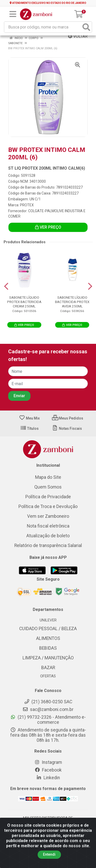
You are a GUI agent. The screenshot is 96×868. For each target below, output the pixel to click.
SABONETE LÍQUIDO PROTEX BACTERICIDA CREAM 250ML (24, 302)
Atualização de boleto (48, 536)
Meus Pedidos (68, 418)
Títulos (29, 428)
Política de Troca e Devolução (48, 506)
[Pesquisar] (86, 27)
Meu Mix (29, 418)
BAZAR (48, 668)
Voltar (78, 36)
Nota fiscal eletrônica (48, 526)
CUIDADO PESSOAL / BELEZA (48, 629)
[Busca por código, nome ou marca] (43, 27)
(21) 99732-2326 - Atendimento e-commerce (48, 720)
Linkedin (48, 778)
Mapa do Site (48, 477)
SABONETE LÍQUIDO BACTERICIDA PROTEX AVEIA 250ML (72, 302)
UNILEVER (48, 620)
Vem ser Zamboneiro (48, 516)
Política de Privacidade (48, 497)
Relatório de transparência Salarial (48, 545)
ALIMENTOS (48, 638)
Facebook (48, 770)
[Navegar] (6, 286)
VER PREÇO (48, 227)
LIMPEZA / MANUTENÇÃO (48, 658)
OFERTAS (48, 676)
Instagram (48, 762)
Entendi (49, 854)
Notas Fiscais (67, 428)
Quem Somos (48, 487)
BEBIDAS (48, 648)
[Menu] (13, 14)
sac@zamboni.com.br (48, 709)
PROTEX (27, 205)
